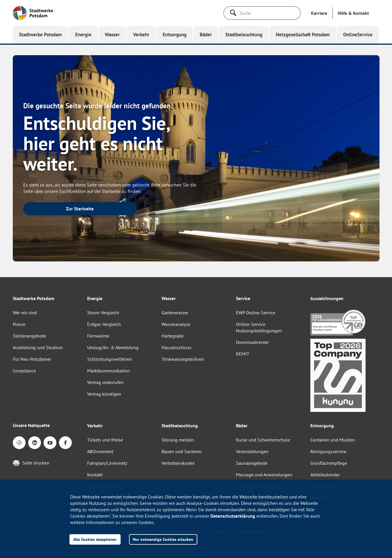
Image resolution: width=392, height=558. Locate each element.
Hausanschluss (177, 347)
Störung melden (178, 440)
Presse (19, 324)
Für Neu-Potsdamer (32, 359)
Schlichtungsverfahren (110, 359)
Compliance (24, 371)
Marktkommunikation (109, 371)
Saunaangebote (252, 463)
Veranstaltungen (252, 451)
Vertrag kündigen (104, 394)
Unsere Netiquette (31, 425)
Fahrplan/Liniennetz (107, 463)
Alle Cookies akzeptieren (95, 539)
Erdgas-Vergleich (104, 324)
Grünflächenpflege (329, 463)
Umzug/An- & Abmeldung (113, 347)
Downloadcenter (252, 342)
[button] (353, 13)
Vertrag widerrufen (105, 382)
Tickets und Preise (105, 440)
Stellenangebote (29, 336)
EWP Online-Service (256, 313)
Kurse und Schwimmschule (263, 440)
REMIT (243, 354)
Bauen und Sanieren (182, 451)
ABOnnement (100, 451)
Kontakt (95, 475)
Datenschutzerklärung (233, 516)
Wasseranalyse (176, 324)
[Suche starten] (233, 13)
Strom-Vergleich (103, 313)
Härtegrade (173, 336)
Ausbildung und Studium (38, 347)
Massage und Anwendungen (264, 475)
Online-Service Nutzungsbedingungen (259, 327)
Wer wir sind (25, 313)
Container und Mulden (333, 440)
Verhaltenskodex (178, 463)
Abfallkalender (325, 475)
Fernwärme (98, 336)
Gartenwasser (175, 313)
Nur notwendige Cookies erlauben (163, 539)
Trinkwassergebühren (183, 359)
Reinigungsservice (328, 451)
